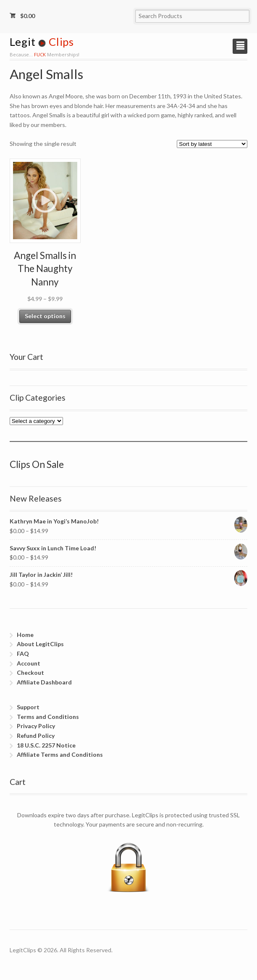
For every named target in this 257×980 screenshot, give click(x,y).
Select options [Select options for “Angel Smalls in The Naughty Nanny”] (45, 316)
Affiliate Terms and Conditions (60, 754)
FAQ (23, 654)
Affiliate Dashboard (44, 682)
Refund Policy (36, 736)
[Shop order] (212, 144)
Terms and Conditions (48, 717)
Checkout (30, 672)
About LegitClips (40, 644)
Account (29, 663)
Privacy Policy (36, 726)
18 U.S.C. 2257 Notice (46, 745)
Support (28, 707)
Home (25, 635)
